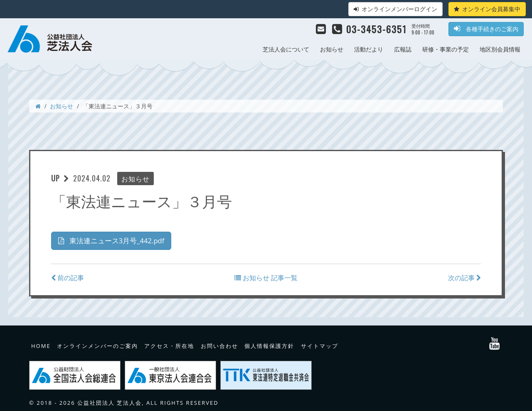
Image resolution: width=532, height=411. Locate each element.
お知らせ (332, 49)
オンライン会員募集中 (487, 9)
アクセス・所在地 (169, 345)
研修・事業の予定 (446, 49)
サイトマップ (320, 345)
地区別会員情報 (500, 49)
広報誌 (403, 49)
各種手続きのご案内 (486, 29)
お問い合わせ (219, 345)
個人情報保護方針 (269, 345)
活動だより (369, 49)
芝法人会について (286, 49)
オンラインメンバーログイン (395, 9)
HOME (41, 345)
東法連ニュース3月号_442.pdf (115, 240)
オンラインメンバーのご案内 (97, 345)
